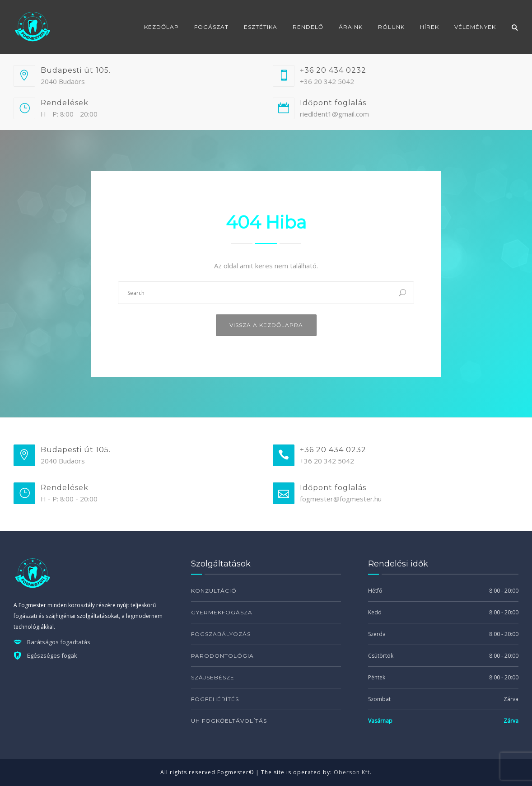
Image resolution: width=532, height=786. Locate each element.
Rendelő (308, 27)
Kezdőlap (161, 27)
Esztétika (261, 27)
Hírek (429, 27)
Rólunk (391, 27)
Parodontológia (222, 656)
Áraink (351, 27)
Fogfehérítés (215, 699)
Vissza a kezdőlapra (266, 325)
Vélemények (475, 27)
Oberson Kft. (353, 772)
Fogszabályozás (221, 634)
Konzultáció (214, 591)
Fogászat (211, 27)
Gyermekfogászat (224, 612)
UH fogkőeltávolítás (229, 721)
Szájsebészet (215, 677)
